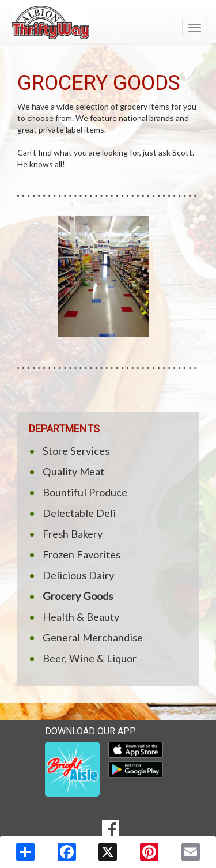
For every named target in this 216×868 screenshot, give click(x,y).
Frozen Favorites (82, 554)
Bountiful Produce (85, 492)
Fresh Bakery (73, 534)
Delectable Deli (79, 513)
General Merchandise (93, 637)
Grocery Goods (78, 596)
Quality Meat (73, 471)
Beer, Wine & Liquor (90, 658)
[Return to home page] (108, 22)
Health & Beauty (81, 617)
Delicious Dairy (78, 575)
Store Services (76, 451)
